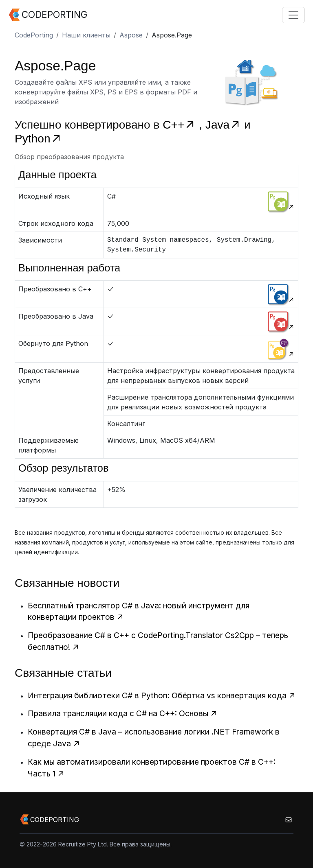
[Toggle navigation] (293, 15)
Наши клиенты (86, 35)
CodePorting (34, 35)
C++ (181, 125)
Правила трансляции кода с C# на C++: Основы (123, 713)
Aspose (131, 35)
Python (38, 139)
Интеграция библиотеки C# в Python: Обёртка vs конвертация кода (162, 695)
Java (225, 125)
